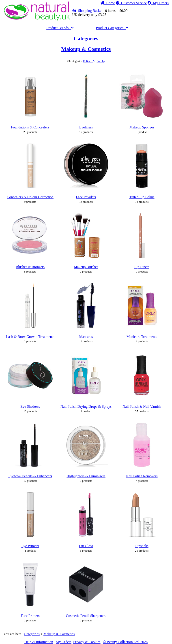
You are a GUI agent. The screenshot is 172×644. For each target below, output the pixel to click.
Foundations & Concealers (30, 127)
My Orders (158, 3)
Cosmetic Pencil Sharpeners (86, 616)
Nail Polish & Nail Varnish (142, 406)
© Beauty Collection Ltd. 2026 (125, 642)
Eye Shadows (30, 406)
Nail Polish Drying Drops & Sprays (86, 406)
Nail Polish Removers (142, 476)
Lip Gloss (86, 546)
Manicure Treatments (142, 337)
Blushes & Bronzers (30, 267)
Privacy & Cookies (87, 642)
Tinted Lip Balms (142, 197)
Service (131, 3)
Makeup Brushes (86, 267)
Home (108, 3)
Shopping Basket (87, 11)
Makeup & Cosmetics (86, 49)
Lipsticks (142, 546)
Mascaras (86, 337)
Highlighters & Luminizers (86, 476)
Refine (89, 61)
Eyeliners (86, 127)
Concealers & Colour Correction (30, 197)
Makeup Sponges (142, 127)
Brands (60, 28)
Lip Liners (142, 267)
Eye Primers (30, 546)
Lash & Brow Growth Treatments (30, 337)
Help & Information (39, 642)
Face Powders (86, 197)
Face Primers (30, 616)
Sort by (101, 61)
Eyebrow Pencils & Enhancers (30, 476)
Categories (112, 28)
